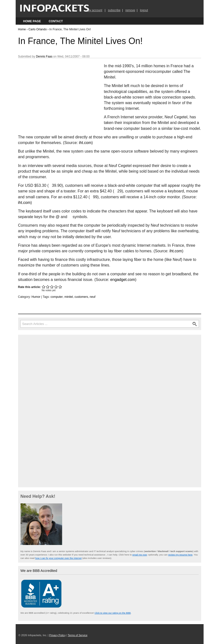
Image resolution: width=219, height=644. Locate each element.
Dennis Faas (44, 56)
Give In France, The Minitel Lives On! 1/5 (44, 287)
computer (57, 297)
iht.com (85, 143)
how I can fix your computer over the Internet (58, 558)
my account (95, 10)
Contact (56, 21)
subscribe (114, 10)
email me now (140, 555)
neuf (93, 297)
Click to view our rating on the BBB (113, 613)
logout (144, 10)
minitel (69, 297)
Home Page (32, 21)
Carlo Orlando (38, 29)
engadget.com (123, 280)
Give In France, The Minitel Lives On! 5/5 (60, 287)
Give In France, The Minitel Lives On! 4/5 (56, 287)
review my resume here (180, 555)
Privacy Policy (57, 635)
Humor (36, 297)
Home (22, 29)
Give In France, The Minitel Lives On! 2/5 (48, 287)
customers (81, 297)
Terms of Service (78, 635)
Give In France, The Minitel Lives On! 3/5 (52, 287)
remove (130, 10)
